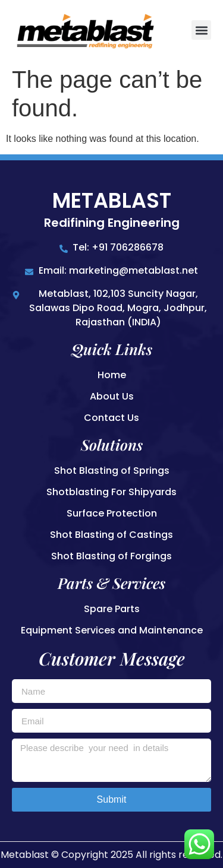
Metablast (112, 200)
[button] (201, 30)
